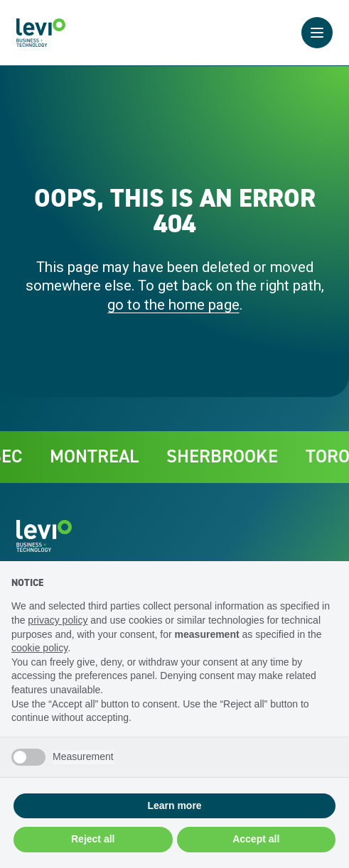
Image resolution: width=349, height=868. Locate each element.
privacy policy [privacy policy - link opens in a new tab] (58, 620)
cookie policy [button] (39, 648)
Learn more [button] (174, 805)
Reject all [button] (93, 839)
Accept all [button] (256, 839)
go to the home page (173, 305)
